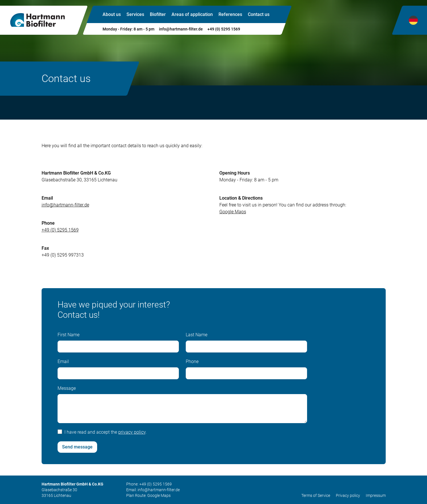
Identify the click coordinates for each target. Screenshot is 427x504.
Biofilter (158, 14)
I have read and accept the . (106, 434)
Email (63, 364)
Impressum (376, 495)
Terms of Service (316, 495)
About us (112, 14)
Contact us (259, 14)
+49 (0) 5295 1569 (224, 29)
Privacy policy (348, 495)
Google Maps (159, 495)
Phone (192, 364)
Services (135, 14)
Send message (77, 449)
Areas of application (192, 14)
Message (67, 391)
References (230, 14)
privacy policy (132, 434)
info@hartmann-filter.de (181, 29)
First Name (69, 337)
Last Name (197, 337)
